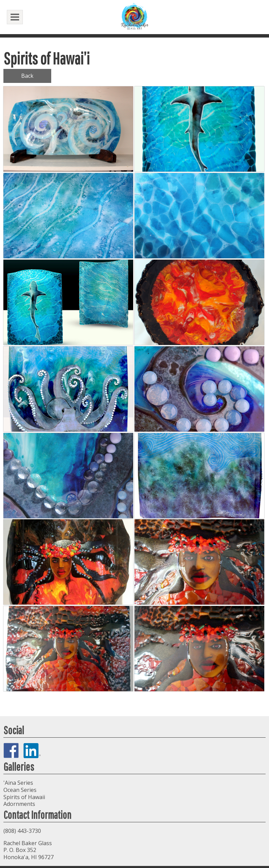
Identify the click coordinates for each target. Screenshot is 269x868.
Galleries (19, 766)
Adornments (19, 804)
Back (27, 76)
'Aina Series (18, 783)
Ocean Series (20, 790)
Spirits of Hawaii (24, 797)
